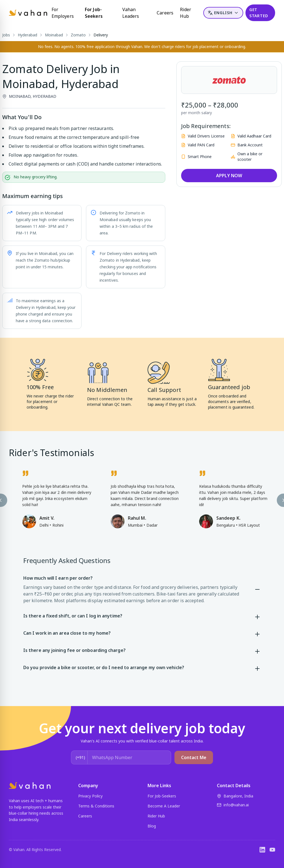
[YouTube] (272, 850)
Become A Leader (164, 806)
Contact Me (194, 757)
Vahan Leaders (131, 13)
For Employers (63, 13)
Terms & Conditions (96, 806)
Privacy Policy (90, 796)
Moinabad (54, 35)
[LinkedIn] (262, 850)
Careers (165, 13)
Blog (152, 826)
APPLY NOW (229, 176)
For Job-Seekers (94, 13)
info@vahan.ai (233, 805)
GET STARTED (259, 13)
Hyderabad (27, 35)
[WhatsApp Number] (129, 757)
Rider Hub (186, 13)
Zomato (78, 35)
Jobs (6, 35)
